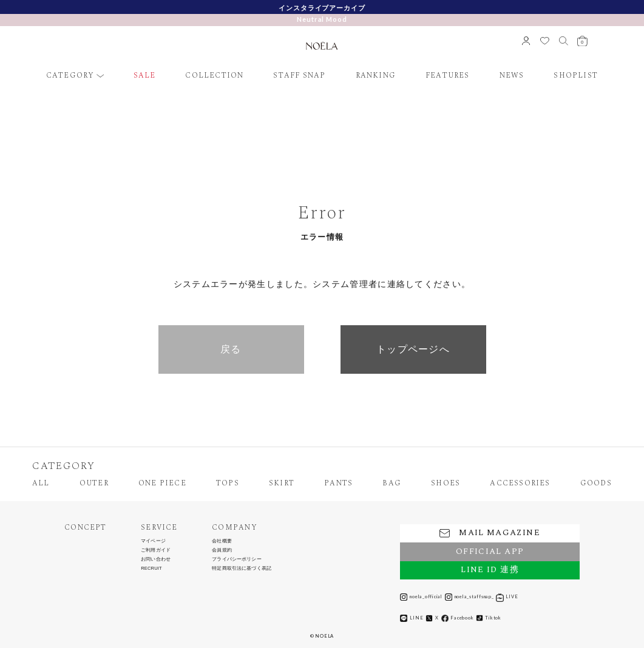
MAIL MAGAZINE (490, 533)
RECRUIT (151, 569)
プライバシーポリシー (237, 559)
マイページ (153, 541)
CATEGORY (70, 76)
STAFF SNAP (299, 76)
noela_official (421, 597)
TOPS (228, 484)
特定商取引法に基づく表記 (242, 569)
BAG (392, 484)
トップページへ (413, 349)
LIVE (507, 597)
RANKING (376, 76)
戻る (231, 349)
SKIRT (282, 484)
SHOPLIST (576, 76)
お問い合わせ (156, 559)
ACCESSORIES (520, 484)
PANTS (338, 484)
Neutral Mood (322, 19)
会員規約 (222, 550)
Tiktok (489, 618)
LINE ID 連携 (490, 570)
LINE (412, 618)
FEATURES (448, 76)
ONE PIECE (162, 484)
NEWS (512, 76)
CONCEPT (86, 528)
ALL (41, 484)
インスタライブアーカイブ (322, 8)
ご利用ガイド (156, 550)
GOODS (596, 484)
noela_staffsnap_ (469, 597)
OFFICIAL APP (490, 552)
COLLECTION (214, 76)
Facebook (458, 618)
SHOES (446, 484)
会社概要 (222, 541)
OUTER (94, 484)
